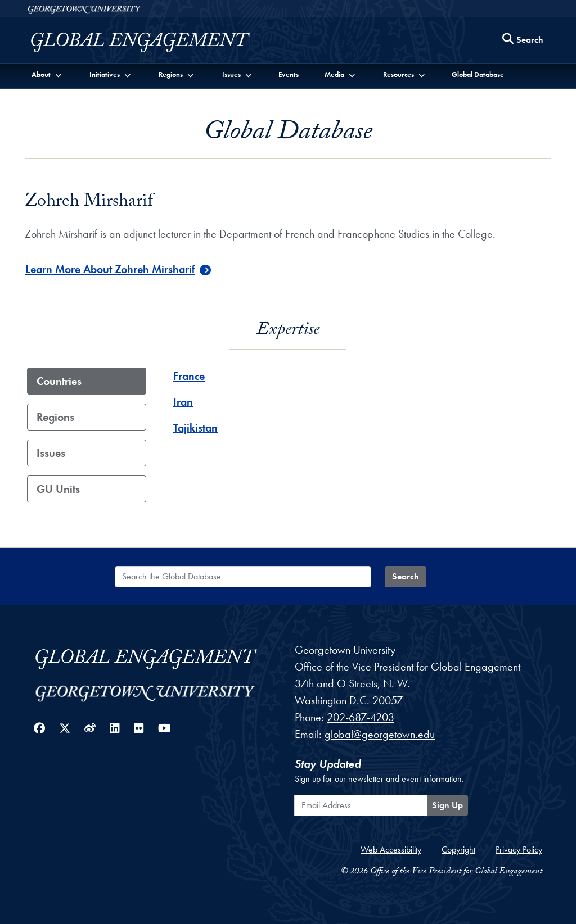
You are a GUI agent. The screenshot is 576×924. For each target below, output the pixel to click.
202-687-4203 (361, 717)
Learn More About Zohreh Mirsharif (110, 269)
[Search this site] (523, 40)
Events (289, 74)
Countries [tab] (59, 381)
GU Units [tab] (58, 489)
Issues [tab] (51, 453)
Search (406, 576)
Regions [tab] (55, 417)
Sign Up (447, 805)
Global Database (478, 74)
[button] (47, 74)
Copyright (458, 850)
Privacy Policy (519, 850)
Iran (183, 402)
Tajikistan (195, 428)
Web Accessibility (391, 850)
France (189, 376)
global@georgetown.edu (380, 734)
